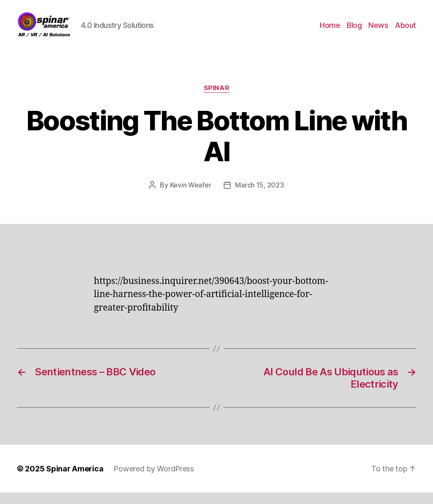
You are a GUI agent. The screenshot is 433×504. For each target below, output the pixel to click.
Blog (354, 31)
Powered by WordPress (154, 480)
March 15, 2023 (259, 196)
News (378, 31)
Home (330, 31)
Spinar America (75, 480)
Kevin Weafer (191, 196)
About (406, 31)
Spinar (216, 99)
